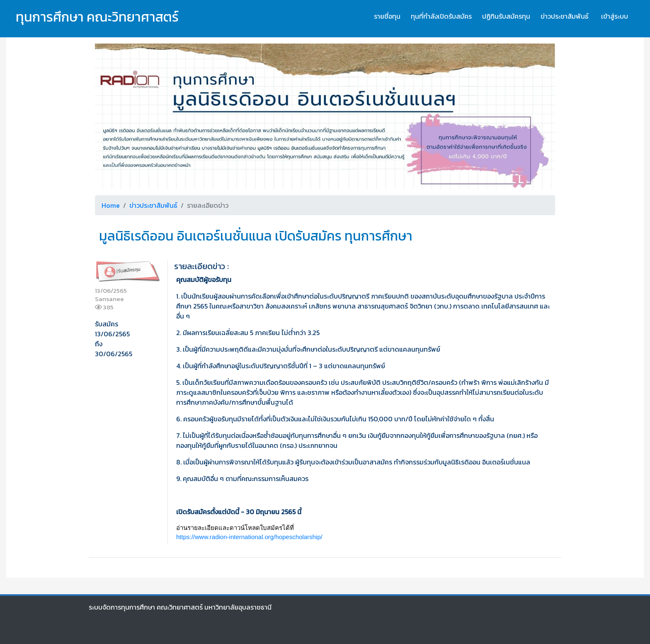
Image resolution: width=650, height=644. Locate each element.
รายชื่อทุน (387, 16)
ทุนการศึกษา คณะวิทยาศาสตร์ (97, 17)
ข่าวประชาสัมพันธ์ (565, 16)
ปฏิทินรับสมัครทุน (506, 16)
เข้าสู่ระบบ (615, 16)
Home (111, 205)
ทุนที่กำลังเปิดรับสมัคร (441, 16)
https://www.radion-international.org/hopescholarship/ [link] (249, 537)
